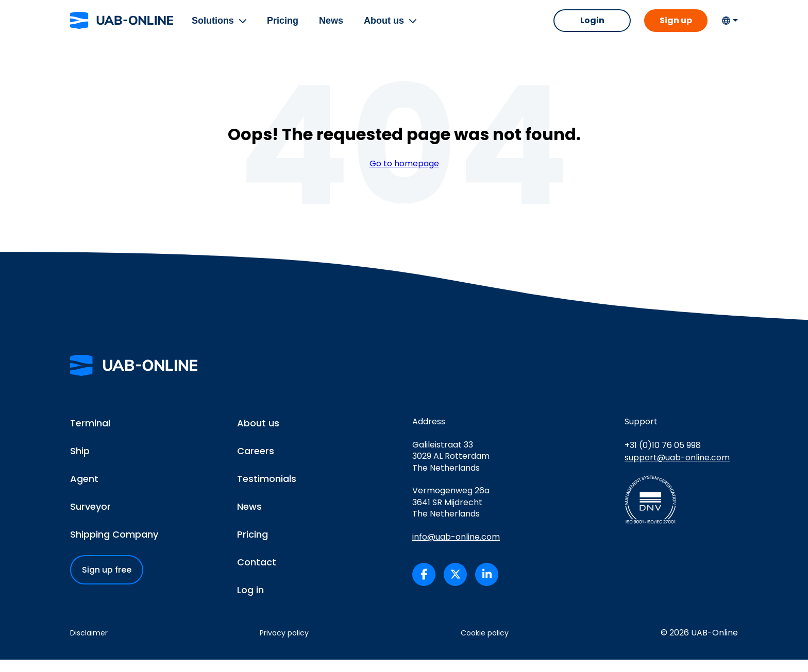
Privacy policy (284, 646)
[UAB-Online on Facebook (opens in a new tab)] (424, 587)
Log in (250, 603)
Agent (84, 492)
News (249, 519)
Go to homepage (404, 176)
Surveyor (90, 519)
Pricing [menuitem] (285, 27)
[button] (245, 27)
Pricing (252, 547)
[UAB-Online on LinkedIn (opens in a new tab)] (487, 587)
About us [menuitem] (386, 27)
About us (258, 436)
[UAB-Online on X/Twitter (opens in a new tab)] (455, 587)
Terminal (90, 436)
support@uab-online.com (677, 470)
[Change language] (729, 27)
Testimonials (267, 492)
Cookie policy (485, 646)
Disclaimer (89, 646)
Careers (256, 464)
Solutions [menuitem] (215, 27)
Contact (257, 575)
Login (588, 27)
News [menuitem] (333, 27)
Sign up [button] (674, 27)
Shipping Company (114, 547)
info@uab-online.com (456, 550)
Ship (80, 464)
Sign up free (107, 583)
